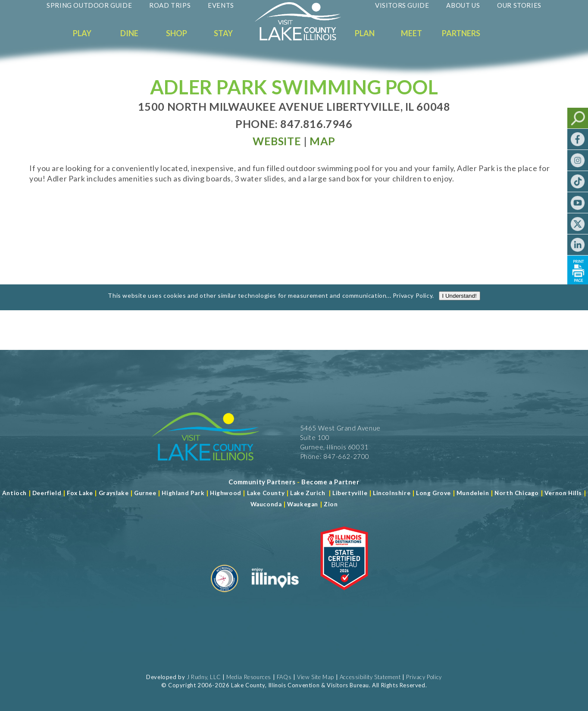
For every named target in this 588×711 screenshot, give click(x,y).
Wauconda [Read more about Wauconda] (266, 504)
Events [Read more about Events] (221, 5)
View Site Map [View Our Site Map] (316, 677)
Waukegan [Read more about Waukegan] (303, 504)
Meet (411, 33)
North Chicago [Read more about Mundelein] (517, 493)
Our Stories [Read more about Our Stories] (519, 5)
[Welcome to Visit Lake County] (304, 38)
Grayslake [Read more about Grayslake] (114, 493)
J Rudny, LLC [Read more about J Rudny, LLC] (204, 677)
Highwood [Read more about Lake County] (226, 493)
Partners (461, 33)
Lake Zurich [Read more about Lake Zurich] (308, 493)
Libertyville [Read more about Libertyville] (350, 493)
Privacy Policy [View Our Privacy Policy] (424, 677)
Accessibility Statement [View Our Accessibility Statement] (370, 677)
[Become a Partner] (330, 482)
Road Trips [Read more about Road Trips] (170, 5)
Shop (177, 33)
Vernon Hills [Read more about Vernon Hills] (563, 493)
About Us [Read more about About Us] (463, 5)
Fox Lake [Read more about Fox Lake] (80, 493)
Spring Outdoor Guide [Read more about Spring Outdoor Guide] (89, 5)
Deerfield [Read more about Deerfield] (47, 493)
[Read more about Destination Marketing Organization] (225, 596)
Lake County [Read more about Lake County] (265, 493)
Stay (223, 33)
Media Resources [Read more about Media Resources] (249, 677)
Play (82, 33)
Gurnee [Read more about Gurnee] (145, 493)
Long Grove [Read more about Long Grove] (433, 493)
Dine (129, 33)
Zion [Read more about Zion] (331, 504)
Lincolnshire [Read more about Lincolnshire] (392, 493)
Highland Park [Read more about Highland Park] (183, 493)
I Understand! (460, 303)
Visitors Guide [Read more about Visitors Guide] (402, 5)
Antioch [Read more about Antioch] (14, 493)
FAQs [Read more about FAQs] (284, 677)
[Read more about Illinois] (275, 596)
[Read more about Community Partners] (262, 482)
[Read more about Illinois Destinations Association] (344, 596)
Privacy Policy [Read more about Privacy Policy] (413, 302)
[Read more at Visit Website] (277, 141)
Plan (365, 33)
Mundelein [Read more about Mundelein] (473, 493)
